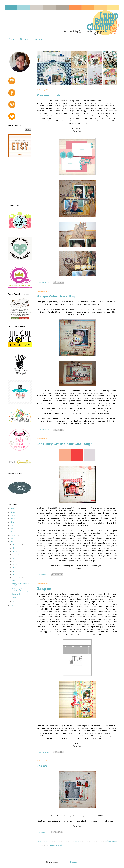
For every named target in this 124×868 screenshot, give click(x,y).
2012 (13, 542)
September (17, 555)
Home (11, 39)
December (17, 545)
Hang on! (45, 589)
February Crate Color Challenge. (65, 444)
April (15, 571)
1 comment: (44, 575)
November (17, 548)
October (16, 551)
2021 (13, 512)
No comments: (45, 283)
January (16, 601)
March (15, 575)
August (16, 558)
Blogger (74, 862)
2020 (13, 516)
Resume (25, 39)
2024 (13, 509)
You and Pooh (48, 95)
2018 (13, 522)
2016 (13, 529)
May (15, 568)
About (39, 39)
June (15, 565)
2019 (13, 519)
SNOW (42, 766)
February (17, 578)
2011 (13, 606)
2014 (13, 535)
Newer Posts (42, 841)
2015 (13, 532)
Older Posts (112, 841)
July (15, 561)
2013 (13, 539)
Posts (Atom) (56, 845)
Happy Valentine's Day (56, 296)
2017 (13, 525)
